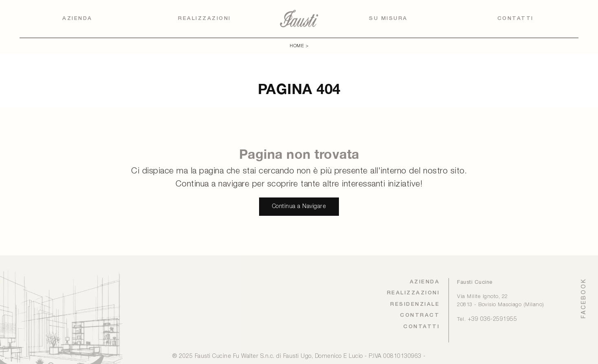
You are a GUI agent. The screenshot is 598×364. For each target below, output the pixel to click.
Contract (420, 315)
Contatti (516, 19)
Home (297, 46)
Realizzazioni (204, 19)
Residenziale (415, 304)
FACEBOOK (583, 298)
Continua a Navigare (299, 207)
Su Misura (388, 19)
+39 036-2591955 (492, 319)
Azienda (77, 19)
